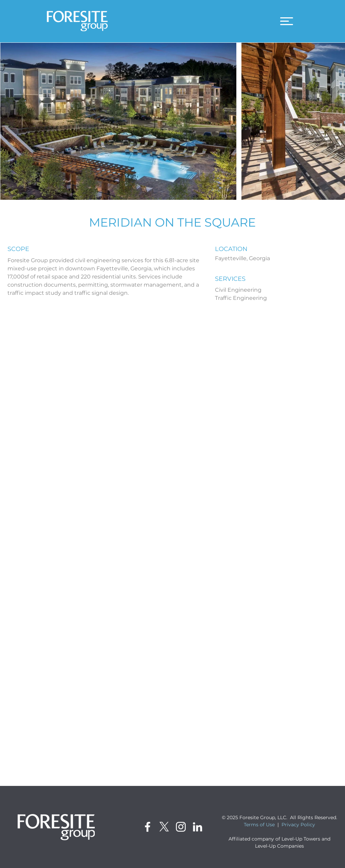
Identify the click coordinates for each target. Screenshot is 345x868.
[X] (164, 827)
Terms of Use (259, 825)
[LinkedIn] (197, 827)
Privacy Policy (298, 825)
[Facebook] (148, 827)
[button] (287, 21)
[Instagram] (181, 827)
